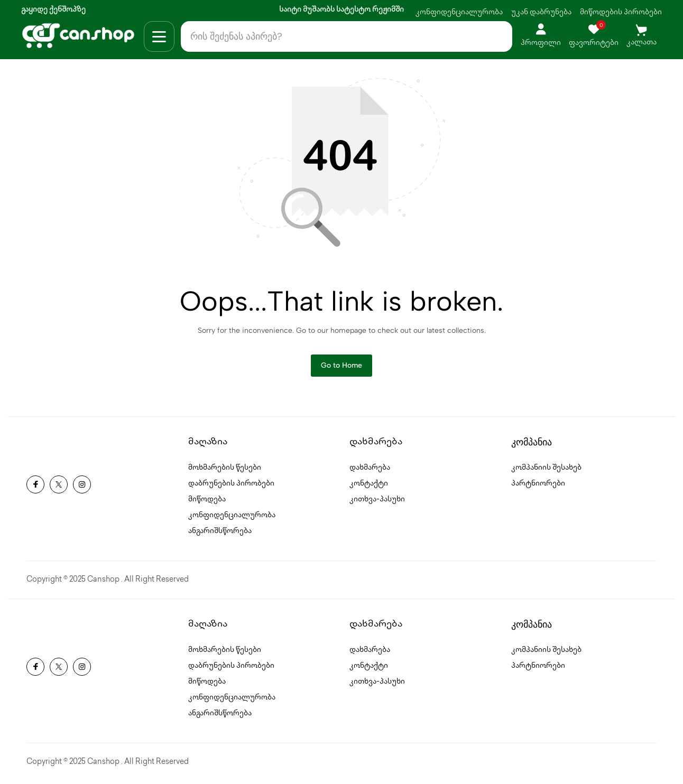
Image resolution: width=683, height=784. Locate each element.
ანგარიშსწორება (220, 534)
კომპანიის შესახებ (546, 471)
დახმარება (370, 471)
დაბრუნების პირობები (231, 487)
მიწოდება (207, 503)
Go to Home (341, 368)
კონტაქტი (369, 487)
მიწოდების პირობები (621, 12)
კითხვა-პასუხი (377, 503)
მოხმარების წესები (225, 471)
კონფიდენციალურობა (459, 12)
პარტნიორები (538, 487)
